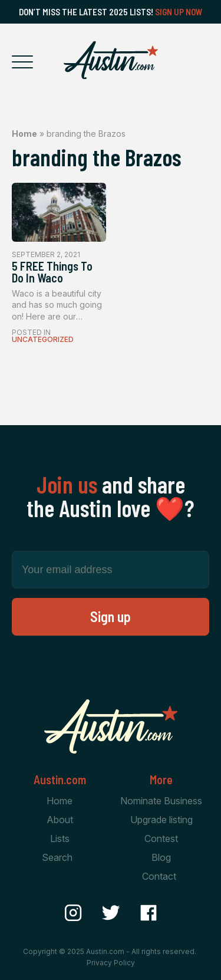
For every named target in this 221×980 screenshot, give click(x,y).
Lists (60, 838)
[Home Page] (111, 60)
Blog (161, 857)
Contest (161, 838)
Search (57, 857)
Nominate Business (161, 801)
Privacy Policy (111, 963)
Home (24, 134)
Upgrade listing (161, 820)
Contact (159, 876)
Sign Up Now (179, 12)
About (60, 820)
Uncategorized (43, 339)
